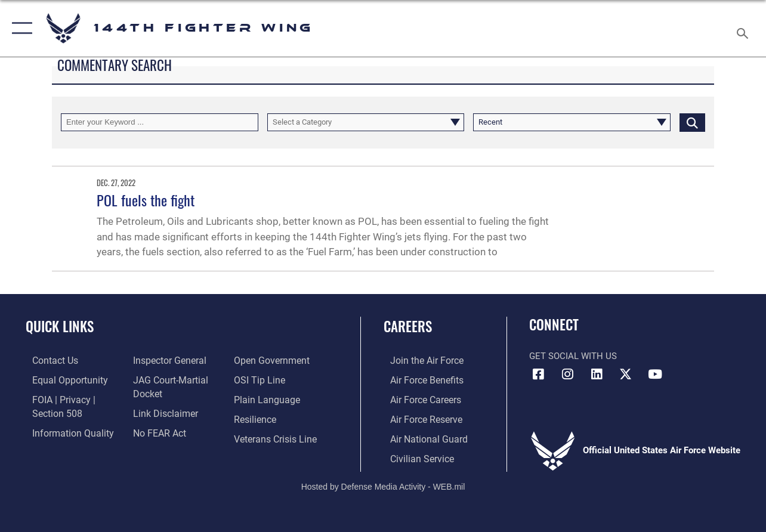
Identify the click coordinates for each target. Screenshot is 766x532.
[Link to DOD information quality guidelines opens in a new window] (64, 431)
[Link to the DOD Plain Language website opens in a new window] (266, 398)
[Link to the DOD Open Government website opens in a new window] (271, 360)
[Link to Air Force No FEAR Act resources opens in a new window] (157, 431)
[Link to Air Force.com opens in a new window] (419, 360)
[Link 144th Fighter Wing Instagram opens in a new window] (567, 375)
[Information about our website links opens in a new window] (162, 412)
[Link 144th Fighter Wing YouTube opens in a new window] (655, 375)
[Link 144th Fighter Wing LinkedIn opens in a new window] (597, 375)
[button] (19, 28)
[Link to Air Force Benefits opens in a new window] (419, 379)
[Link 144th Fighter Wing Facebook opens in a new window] (538, 375)
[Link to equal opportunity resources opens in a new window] (61, 379)
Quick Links (60, 327)
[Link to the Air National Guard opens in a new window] (420, 437)
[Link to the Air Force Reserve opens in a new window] (419, 417)
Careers (408, 327)
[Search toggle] (745, 28)
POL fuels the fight (146, 200)
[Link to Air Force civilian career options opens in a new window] (414, 456)
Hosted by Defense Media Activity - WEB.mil (383, 483)
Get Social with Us (573, 356)
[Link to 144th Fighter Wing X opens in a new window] (626, 375)
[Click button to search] (692, 122)
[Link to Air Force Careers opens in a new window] (418, 398)
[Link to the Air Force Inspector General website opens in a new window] (166, 360)
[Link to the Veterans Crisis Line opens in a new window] (276, 437)
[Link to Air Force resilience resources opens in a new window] (256, 417)
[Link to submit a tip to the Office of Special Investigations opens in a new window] (260, 379)
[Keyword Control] (160, 122)
